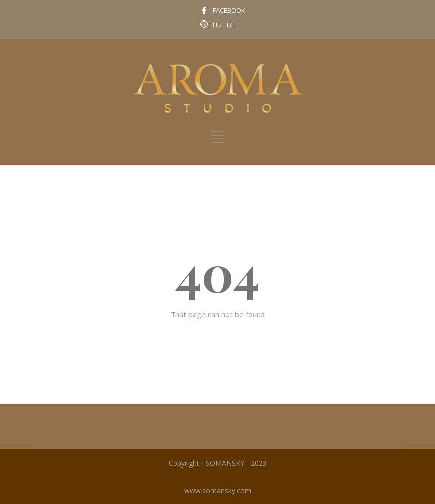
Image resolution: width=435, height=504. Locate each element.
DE (231, 25)
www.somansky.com (218, 490)
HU (217, 25)
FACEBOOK (229, 10)
